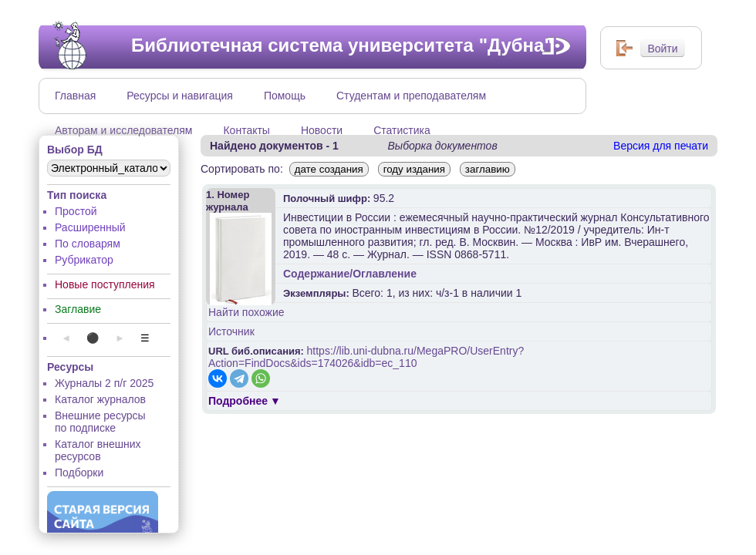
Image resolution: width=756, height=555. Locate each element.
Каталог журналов (100, 399)
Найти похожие (246, 312)
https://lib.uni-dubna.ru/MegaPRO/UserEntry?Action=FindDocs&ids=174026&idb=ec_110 (366, 357)
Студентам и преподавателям (411, 96)
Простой (76, 211)
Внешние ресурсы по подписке (100, 422)
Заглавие (78, 309)
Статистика (402, 130)
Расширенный (90, 227)
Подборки (79, 473)
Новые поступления (105, 284)
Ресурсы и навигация (180, 96)
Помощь (285, 96)
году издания (414, 169)
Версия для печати (661, 146)
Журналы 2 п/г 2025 (104, 383)
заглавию (488, 169)
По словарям (88, 244)
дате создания (329, 169)
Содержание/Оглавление (350, 274)
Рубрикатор (84, 260)
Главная (75, 96)
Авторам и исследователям (123, 130)
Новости (322, 130)
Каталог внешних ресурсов (98, 450)
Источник (231, 331)
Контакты (246, 130)
